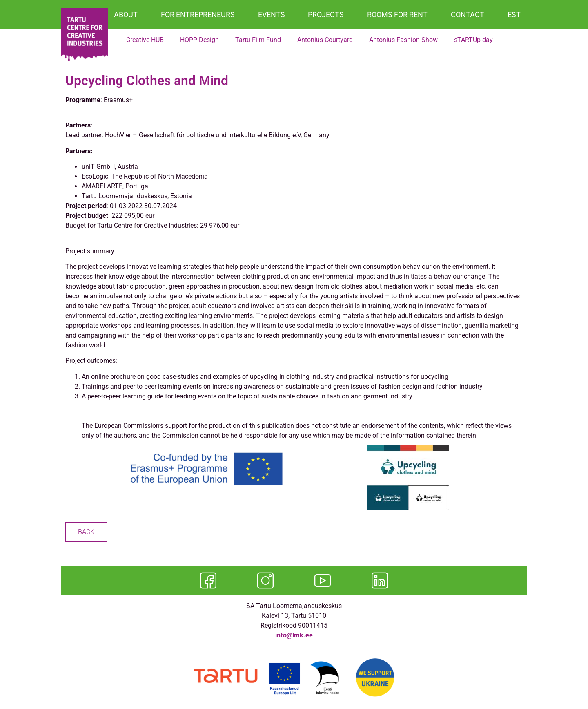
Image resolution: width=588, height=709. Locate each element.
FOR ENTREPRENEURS (198, 15)
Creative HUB (145, 40)
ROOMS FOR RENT (397, 15)
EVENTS (272, 15)
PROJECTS (326, 15)
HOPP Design (199, 40)
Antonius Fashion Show (403, 40)
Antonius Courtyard (325, 40)
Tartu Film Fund (258, 40)
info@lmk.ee (294, 635)
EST (514, 15)
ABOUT (126, 15)
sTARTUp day (473, 40)
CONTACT (468, 15)
